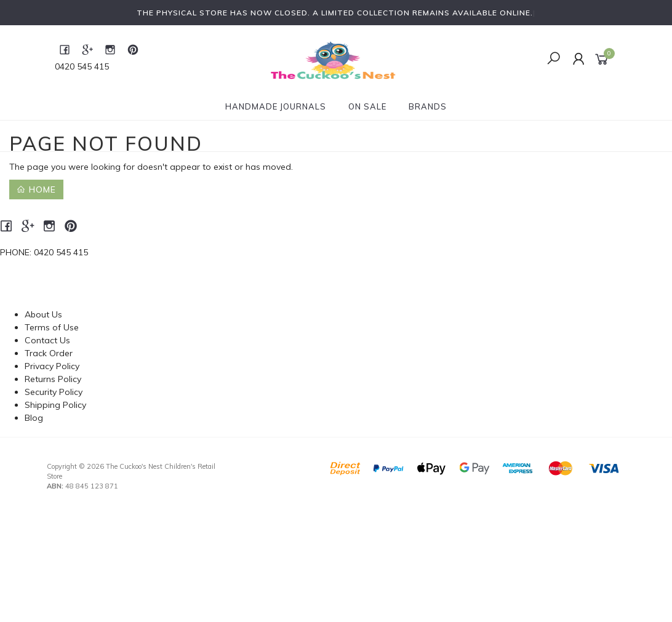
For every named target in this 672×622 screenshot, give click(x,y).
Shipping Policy (55, 405)
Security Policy (54, 392)
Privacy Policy (52, 366)
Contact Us (47, 340)
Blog (34, 418)
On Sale (367, 106)
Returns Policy (53, 379)
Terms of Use (52, 327)
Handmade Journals (276, 106)
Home (36, 189)
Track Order (49, 353)
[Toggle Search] (554, 59)
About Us (43, 314)
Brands (428, 106)
